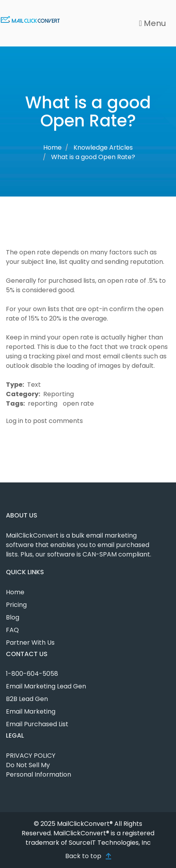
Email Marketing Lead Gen (46, 686)
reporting (43, 403)
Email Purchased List (37, 724)
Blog (13, 617)
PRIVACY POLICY (31, 756)
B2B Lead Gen (27, 699)
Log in (15, 421)
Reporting (59, 394)
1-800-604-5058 (32, 674)
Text (34, 385)
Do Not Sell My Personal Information (38, 770)
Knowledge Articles (103, 147)
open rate (78, 403)
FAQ (12, 630)
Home (52, 147)
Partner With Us (30, 643)
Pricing (16, 605)
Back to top (83, 856)
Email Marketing (31, 711)
